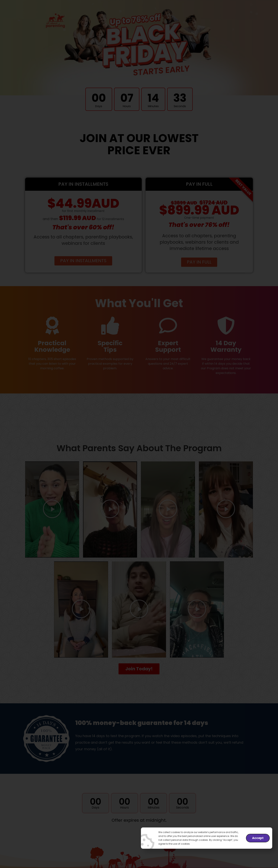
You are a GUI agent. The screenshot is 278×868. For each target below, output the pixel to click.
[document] (139, 434)
